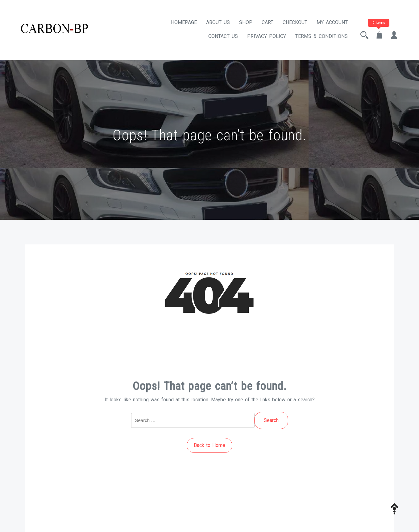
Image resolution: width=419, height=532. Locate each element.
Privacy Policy (267, 36)
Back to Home (209, 445)
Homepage (184, 22)
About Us (218, 22)
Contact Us (223, 36)
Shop (246, 22)
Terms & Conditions (322, 36)
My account (332, 22)
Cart (268, 22)
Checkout (295, 22)
